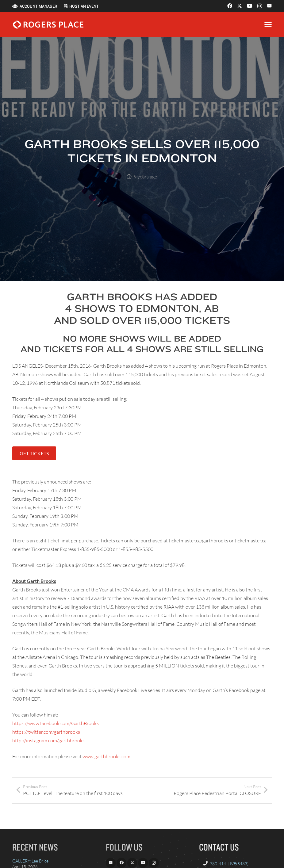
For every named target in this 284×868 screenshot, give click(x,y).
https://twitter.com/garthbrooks (46, 732)
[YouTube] (250, 6)
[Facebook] (230, 6)
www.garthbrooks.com (106, 756)
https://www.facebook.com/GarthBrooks (56, 723)
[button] (268, 25)
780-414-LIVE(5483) (229, 864)
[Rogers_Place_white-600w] (48, 25)
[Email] (269, 6)
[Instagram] (260, 6)
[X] (240, 6)
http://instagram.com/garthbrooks (48, 740)
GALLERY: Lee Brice (30, 861)
